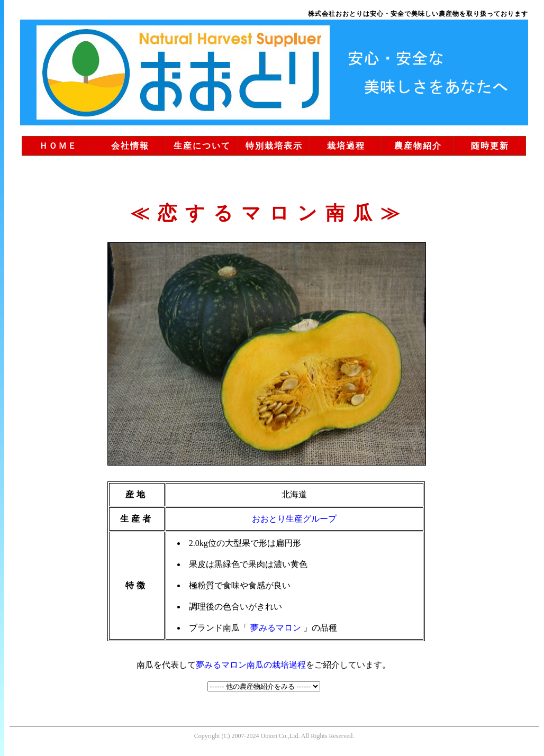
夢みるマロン (276, 628)
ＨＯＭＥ (58, 146)
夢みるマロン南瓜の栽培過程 (251, 665)
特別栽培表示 (274, 146)
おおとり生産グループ (294, 519)
